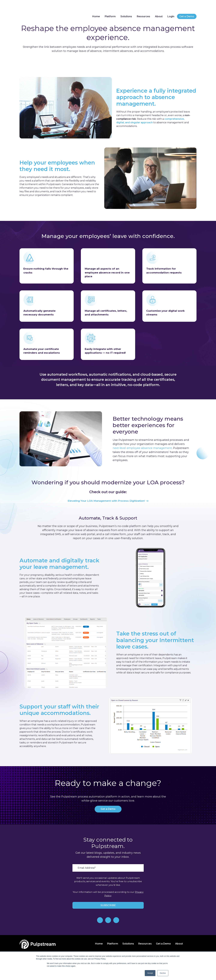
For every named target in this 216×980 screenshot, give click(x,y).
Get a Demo (187, 7)
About (158, 7)
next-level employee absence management (142, 448)
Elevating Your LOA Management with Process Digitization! (108, 501)
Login (171, 7)
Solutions (126, 7)
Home (95, 7)
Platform (109, 7)
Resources (143, 7)
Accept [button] (150, 973)
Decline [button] (163, 973)
